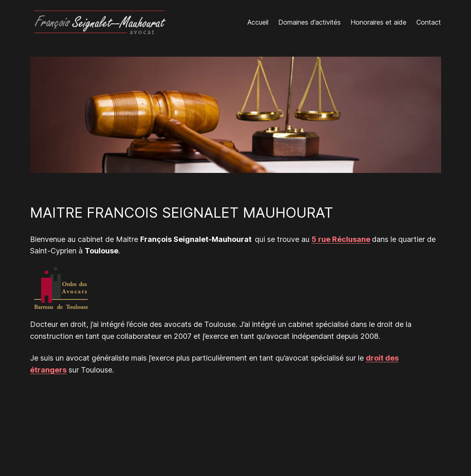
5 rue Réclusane (341, 239)
